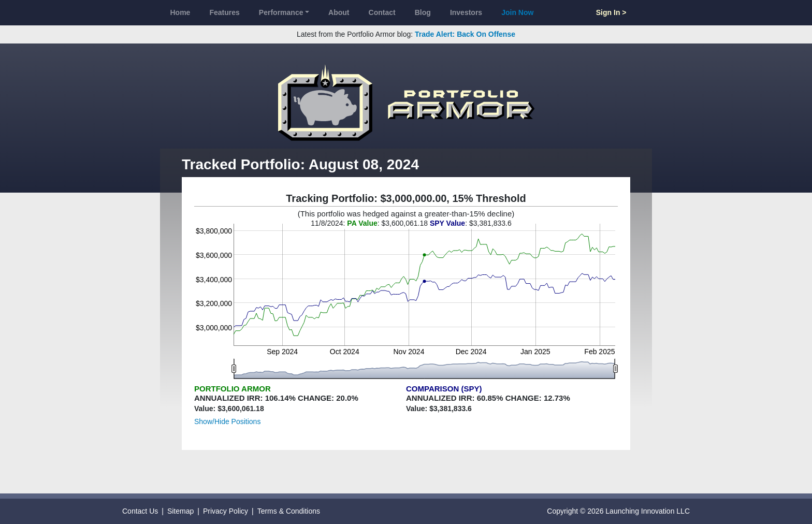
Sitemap (180, 511)
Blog (423, 12)
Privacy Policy (226, 511)
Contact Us (140, 511)
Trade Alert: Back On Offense (465, 34)
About (339, 12)
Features (224, 12)
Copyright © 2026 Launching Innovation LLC (618, 511)
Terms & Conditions (289, 511)
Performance (281, 12)
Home (180, 12)
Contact (382, 12)
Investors (466, 12)
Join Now (517, 12)
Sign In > (611, 12)
